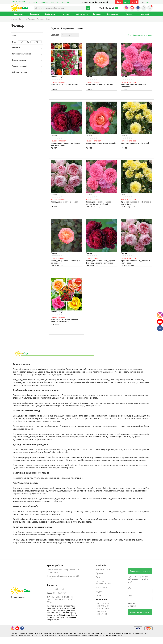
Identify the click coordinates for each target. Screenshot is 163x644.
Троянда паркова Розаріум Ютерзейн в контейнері (98, 203)
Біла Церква (66, 615)
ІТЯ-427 (54, 148)
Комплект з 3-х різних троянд (64, 84)
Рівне (73, 610)
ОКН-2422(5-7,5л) (93, 207)
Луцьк (68, 610)
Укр (148, 2)
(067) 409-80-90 (107, 8)
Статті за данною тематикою (140, 35)
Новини (132, 606)
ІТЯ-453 (54, 207)
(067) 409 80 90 (103, 603)
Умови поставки (103, 569)
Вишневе (72, 617)
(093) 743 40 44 (103, 614)
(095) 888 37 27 (103, 611)
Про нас (15, 3)
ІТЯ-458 (89, 148)
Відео (118, 2)
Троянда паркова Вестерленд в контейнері (65, 262)
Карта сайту (101, 588)
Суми (49, 608)
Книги (129, 14)
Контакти (33, 2)
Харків (54, 606)
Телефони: (102, 599)
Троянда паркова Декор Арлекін (101, 143)
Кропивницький (54, 615)
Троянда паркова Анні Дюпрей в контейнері (136, 203)
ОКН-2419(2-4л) (57, 265)
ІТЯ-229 (54, 89)
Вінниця (60, 608)
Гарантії (65, 2)
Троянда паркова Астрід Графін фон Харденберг (65, 144)
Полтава (67, 606)
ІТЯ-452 (124, 148)
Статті (134, 2)
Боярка (50, 620)
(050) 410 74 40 (103, 609)
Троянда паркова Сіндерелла (64, 202)
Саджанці (18, 14)
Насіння (66, 14)
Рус (142, 2)
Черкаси (66, 613)
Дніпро (60, 606)
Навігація (101, 565)
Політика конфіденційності (103, 582)
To (34, 42)
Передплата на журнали (140, 571)
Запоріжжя (52, 610)
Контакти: (52, 585)
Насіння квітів (81, 14)
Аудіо (126, 2)
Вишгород (64, 617)
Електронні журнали (50, 2)
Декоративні (113, 14)
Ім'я (129, 588)
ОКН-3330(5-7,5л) (128, 207)
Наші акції (145, 14)
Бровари (51, 617)
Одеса (73, 606)
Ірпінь (57, 617)
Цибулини (50, 14)
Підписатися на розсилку (140, 612)
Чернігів (59, 613)
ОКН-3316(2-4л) (127, 265)
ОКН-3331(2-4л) (92, 265)
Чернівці (73, 613)
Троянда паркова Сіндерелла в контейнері (135, 262)
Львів (54, 608)
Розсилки (131, 604)
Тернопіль (61, 610)
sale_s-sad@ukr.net (55, 589)
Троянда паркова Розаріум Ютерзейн (133, 86)
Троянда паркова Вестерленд (100, 84)
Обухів (56, 620)
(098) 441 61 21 (103, 606)
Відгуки (99, 591)
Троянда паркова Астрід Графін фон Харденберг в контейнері (101, 262)
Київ (49, 606)
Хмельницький (69, 608)
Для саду (97, 14)
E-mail (130, 596)
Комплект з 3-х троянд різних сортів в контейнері (64, 320)
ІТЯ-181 (124, 89)
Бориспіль (75, 615)
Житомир (51, 613)
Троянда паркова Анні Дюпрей (135, 143)
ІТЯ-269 (89, 89)
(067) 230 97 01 (57, 593)
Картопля (34, 14)
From (19, 42)
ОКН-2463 (55, 324)
